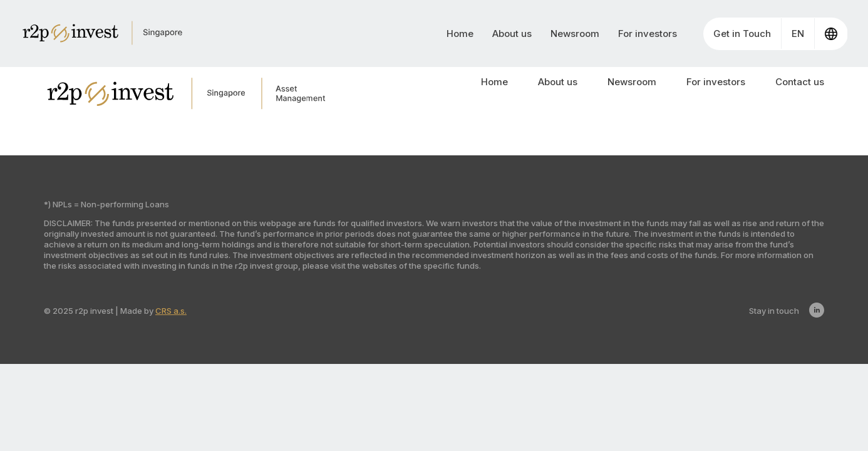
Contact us (800, 82)
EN (798, 34)
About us (512, 34)
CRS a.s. (171, 311)
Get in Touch (742, 34)
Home (460, 34)
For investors (648, 34)
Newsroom (575, 34)
